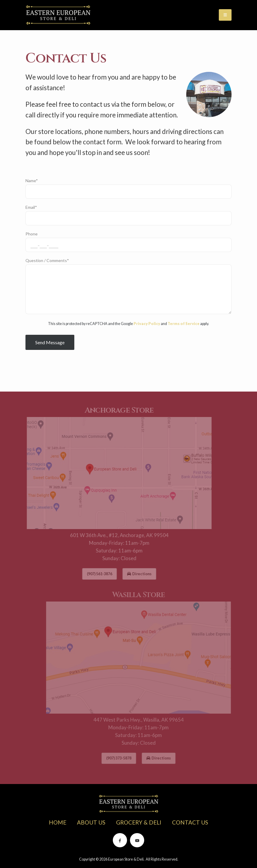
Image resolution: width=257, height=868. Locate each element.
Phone (32, 236)
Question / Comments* (47, 262)
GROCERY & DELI (139, 822)
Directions (134, 574)
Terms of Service (184, 326)
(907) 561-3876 (94, 574)
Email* (31, 209)
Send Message (50, 344)
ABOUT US (91, 822)
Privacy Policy (147, 326)
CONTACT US (190, 822)
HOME (58, 822)
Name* (32, 183)
